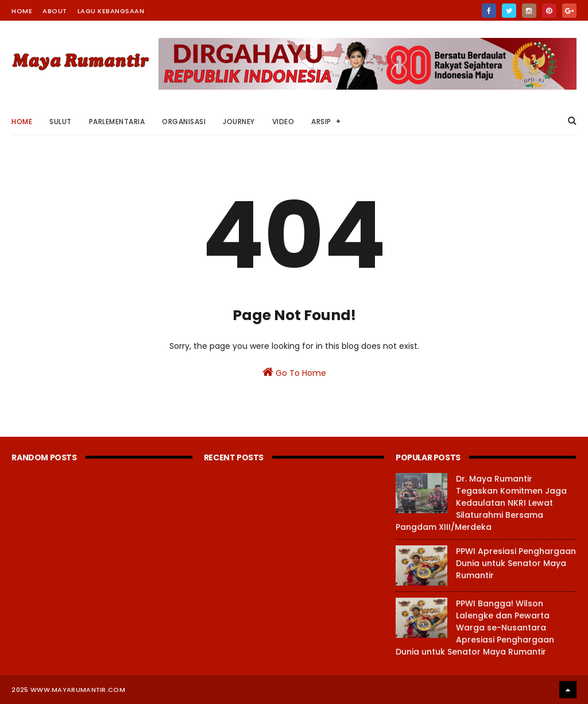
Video (283, 122)
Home (22, 11)
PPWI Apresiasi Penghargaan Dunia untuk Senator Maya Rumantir (516, 563)
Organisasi (184, 122)
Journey (239, 122)
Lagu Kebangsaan (111, 11)
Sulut (61, 122)
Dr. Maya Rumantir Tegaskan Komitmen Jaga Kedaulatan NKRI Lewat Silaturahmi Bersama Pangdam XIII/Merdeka (481, 503)
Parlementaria (117, 122)
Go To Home (294, 372)
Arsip (321, 122)
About (55, 11)
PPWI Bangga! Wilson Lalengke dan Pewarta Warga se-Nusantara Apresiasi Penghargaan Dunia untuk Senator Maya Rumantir (475, 628)
